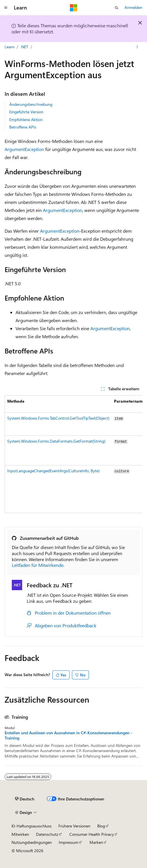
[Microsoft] (74, 8)
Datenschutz (47, 834)
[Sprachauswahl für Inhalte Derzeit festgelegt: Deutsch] (25, 799)
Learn (9, 47)
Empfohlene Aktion (26, 120)
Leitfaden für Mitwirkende (38, 565)
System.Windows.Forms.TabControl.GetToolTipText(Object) (58, 418)
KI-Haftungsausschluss (31, 826)
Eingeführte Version (26, 112)
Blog (101, 826)
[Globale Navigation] (6, 8)
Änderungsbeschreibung (31, 104)
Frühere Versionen (74, 826)
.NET (24, 47)
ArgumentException (24, 149)
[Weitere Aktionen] (137, 47)
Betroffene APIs (23, 127)
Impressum (68, 842)
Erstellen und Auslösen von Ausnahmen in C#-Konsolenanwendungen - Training (68, 735)
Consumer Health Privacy (92, 834)
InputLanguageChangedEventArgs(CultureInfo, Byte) (53, 471)
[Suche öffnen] (117, 8)
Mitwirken (20, 834)
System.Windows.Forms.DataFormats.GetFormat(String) (56, 441)
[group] (73, 454)
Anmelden (133, 7)
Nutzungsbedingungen (32, 842)
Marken (96, 842)
